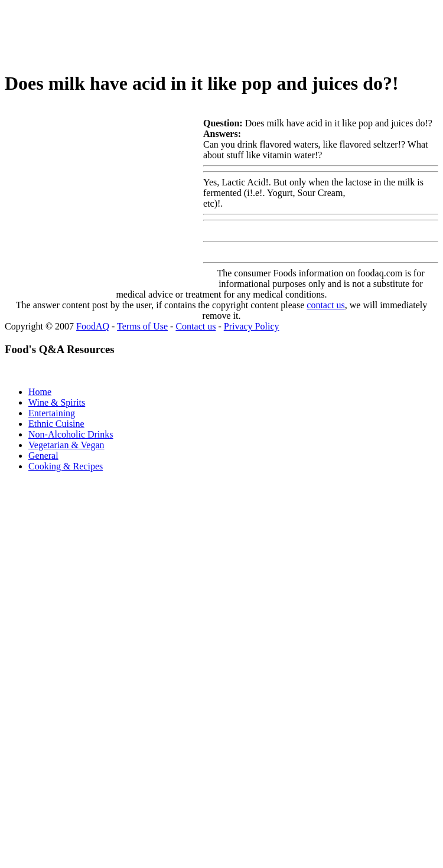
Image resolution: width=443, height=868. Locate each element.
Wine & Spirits (57, 402)
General (43, 456)
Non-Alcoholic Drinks (71, 434)
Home (40, 392)
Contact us (196, 326)
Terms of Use (142, 326)
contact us (325, 305)
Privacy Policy (252, 326)
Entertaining (52, 413)
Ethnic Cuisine (56, 424)
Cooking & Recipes (66, 466)
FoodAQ (93, 326)
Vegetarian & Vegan (66, 445)
